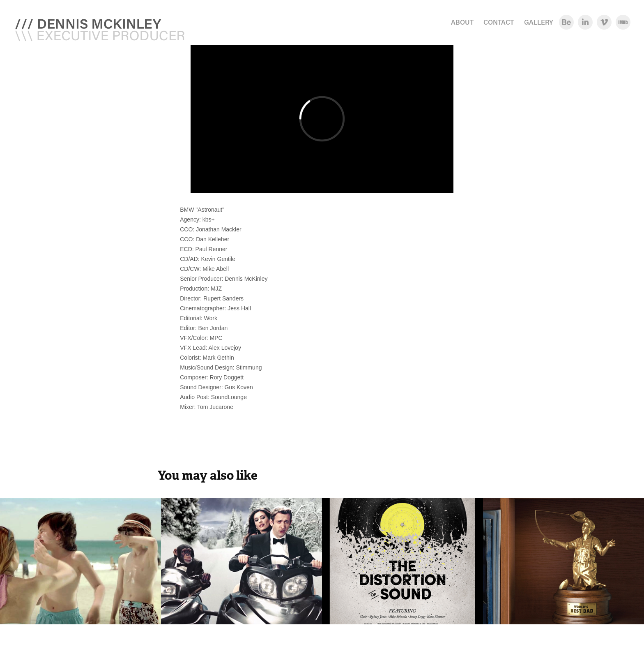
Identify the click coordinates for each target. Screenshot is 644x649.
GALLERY (539, 22)
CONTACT (499, 22)
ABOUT (462, 22)
